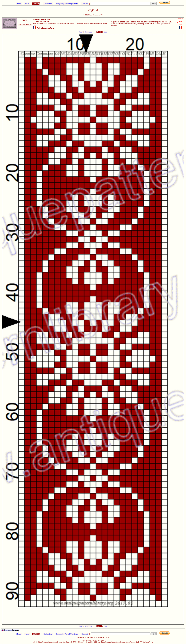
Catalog (36, 4)
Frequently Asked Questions (67, 4)
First (81, 32)
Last (106, 32)
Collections (48, 4)
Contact (85, 4)
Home (19, 4)
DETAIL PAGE (25, 26)
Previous (89, 32)
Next (99, 32)
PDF (25, 20)
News (27, 4)
